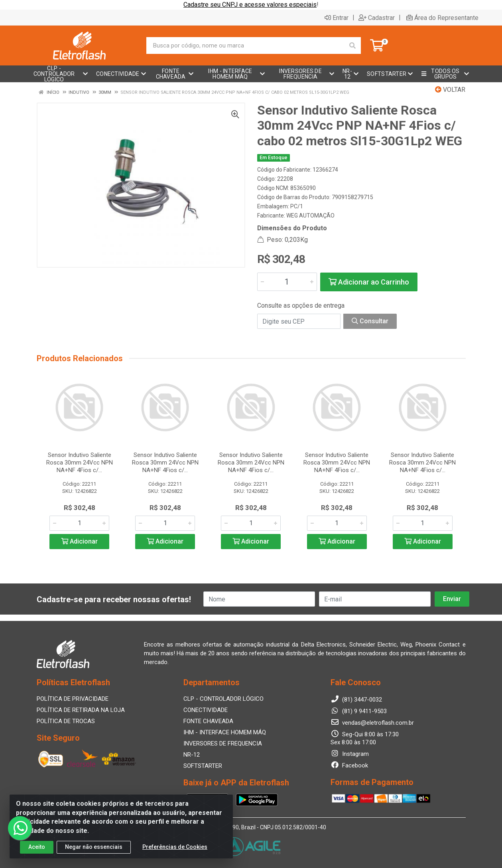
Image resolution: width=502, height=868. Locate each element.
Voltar (450, 90)
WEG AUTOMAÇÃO (310, 216)
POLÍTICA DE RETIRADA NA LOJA (81, 710)
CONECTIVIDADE (206, 710)
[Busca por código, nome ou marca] (245, 45)
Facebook (349, 765)
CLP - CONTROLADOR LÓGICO (223, 699)
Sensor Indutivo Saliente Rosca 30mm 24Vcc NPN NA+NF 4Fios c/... (80, 463)
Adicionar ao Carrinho (369, 282)
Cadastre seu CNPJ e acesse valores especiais (250, 5)
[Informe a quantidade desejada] (287, 282)
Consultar (370, 321)
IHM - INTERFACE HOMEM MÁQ (225, 732)
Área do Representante (442, 18)
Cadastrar (377, 18)
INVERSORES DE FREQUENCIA (223, 743)
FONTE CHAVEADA (208, 721)
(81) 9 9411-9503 (359, 711)
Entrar (337, 18)
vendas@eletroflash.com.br (372, 723)
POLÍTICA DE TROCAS (66, 721)
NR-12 (192, 755)
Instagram (350, 754)
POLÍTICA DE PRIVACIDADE (73, 699)
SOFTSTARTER (203, 766)
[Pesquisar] (352, 45)
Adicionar (79, 541)
